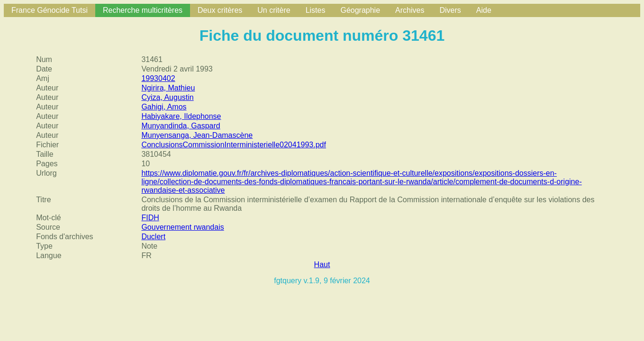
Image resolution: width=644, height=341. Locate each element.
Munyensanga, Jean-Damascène (197, 135)
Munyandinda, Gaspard (181, 126)
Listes (316, 10)
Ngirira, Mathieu (168, 88)
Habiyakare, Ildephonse (181, 116)
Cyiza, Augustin (167, 97)
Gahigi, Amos (164, 107)
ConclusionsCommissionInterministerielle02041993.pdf (234, 145)
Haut (322, 265)
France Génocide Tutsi (50, 10)
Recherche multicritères (143, 10)
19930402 (158, 78)
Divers (450, 10)
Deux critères (220, 10)
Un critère (274, 10)
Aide (484, 10)
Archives (410, 10)
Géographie (360, 10)
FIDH (150, 218)
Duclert (153, 237)
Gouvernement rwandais (182, 227)
